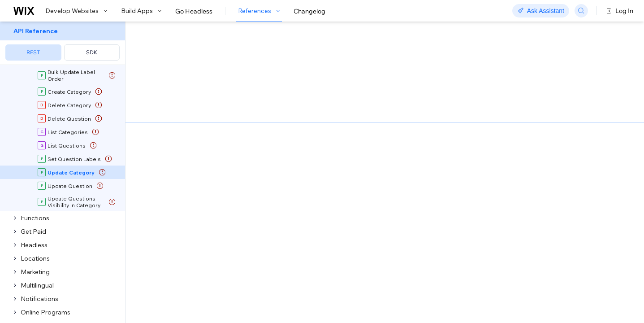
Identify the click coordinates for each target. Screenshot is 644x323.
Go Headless (194, 11)
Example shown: (462, 111)
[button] (181, 80)
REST (33, 52)
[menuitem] (63, 43)
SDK (92, 52)
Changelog (309, 11)
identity (167, 219)
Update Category (224, 131)
